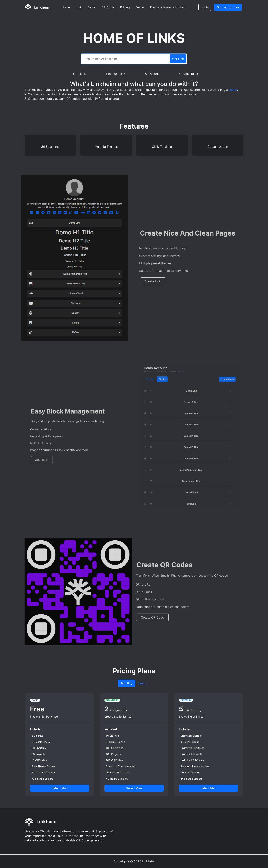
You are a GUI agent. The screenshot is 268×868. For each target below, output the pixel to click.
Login (205, 7)
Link (79, 7)
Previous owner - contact (168, 7)
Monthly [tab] (127, 683)
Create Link (163, 281)
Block (92, 7)
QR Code (108, 7)
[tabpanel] (134, 745)
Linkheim (42, 7)
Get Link (178, 59)
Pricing (125, 7)
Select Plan (60, 788)
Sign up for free (228, 7)
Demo (140, 7)
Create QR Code (152, 627)
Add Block (51, 454)
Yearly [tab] (143, 683)
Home (66, 7)
